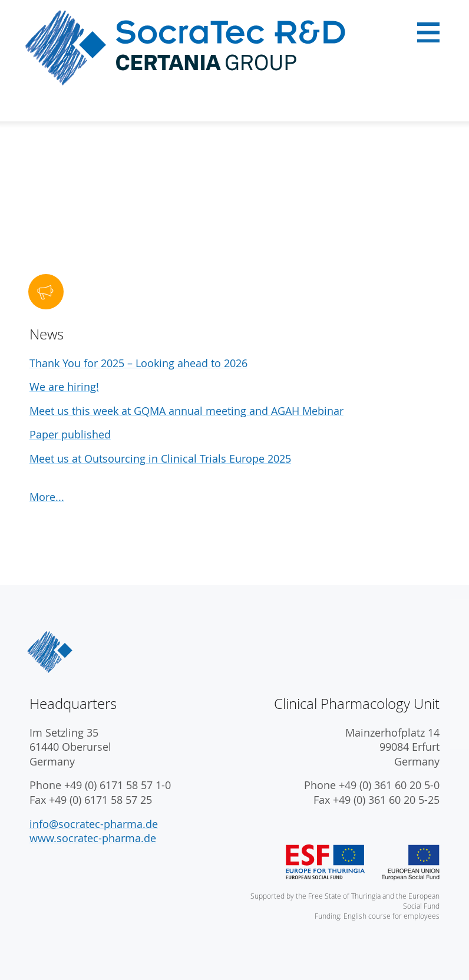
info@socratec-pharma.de (94, 824)
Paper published (70, 435)
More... (47, 497)
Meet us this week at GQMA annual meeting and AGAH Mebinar (186, 411)
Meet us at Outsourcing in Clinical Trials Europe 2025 (160, 459)
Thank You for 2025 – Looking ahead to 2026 (138, 363)
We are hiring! (64, 387)
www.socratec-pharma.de (93, 838)
